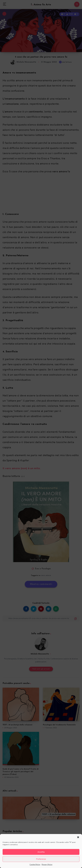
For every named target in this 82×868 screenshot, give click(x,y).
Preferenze (41, 859)
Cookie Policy (35, 865)
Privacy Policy (47, 865)
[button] (78, 837)
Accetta (41, 852)
